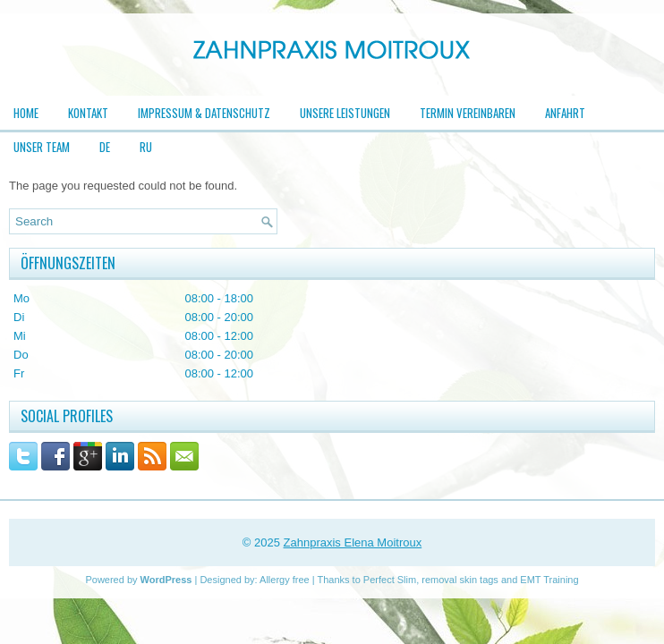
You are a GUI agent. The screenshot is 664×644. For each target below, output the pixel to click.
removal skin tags (460, 580)
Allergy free (285, 580)
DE (105, 147)
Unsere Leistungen (345, 113)
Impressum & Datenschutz (204, 113)
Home (26, 113)
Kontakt (88, 113)
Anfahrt (565, 113)
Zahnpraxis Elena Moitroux (353, 542)
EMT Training (549, 580)
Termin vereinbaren (468, 113)
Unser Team (42, 147)
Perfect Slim (390, 580)
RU (146, 147)
